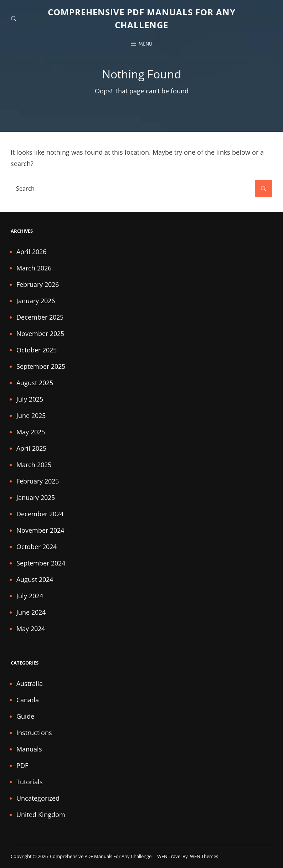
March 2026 (34, 268)
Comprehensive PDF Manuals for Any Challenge (101, 856)
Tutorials (30, 782)
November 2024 (40, 530)
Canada (28, 700)
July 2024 (30, 596)
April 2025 (31, 448)
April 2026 (31, 252)
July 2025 (30, 399)
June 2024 (31, 612)
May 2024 (31, 629)
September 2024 (41, 563)
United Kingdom (41, 815)
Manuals (29, 749)
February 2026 (38, 284)
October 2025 (37, 350)
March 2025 (34, 465)
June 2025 (31, 415)
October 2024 (37, 547)
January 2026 (36, 301)
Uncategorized (38, 798)
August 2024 (35, 579)
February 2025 (38, 481)
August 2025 (35, 383)
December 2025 (40, 317)
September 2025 (41, 366)
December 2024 (40, 514)
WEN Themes (204, 856)
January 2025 (36, 497)
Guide (25, 716)
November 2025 (40, 334)
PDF (22, 765)
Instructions (34, 733)
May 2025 (31, 432)
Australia (30, 683)
